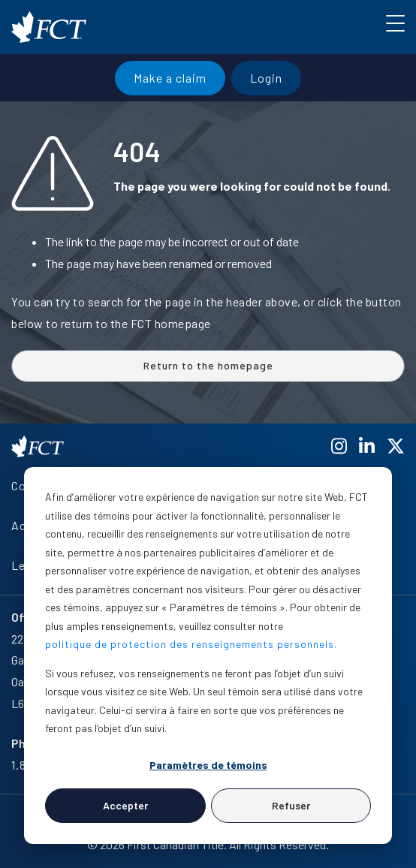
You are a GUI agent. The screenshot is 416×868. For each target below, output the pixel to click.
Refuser (291, 805)
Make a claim (170, 78)
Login (266, 78)
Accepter (125, 805)
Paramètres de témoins (208, 765)
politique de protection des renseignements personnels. (191, 644)
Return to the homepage (208, 365)
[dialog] (208, 656)
